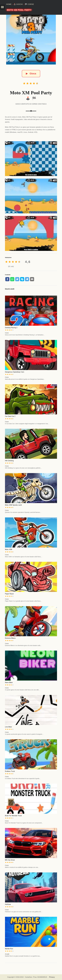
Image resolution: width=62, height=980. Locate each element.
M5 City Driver (10, 860)
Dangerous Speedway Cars (15, 372)
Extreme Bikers (10, 638)
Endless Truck (10, 771)
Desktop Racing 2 (11, 328)
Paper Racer (9, 594)
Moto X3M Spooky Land (13, 505)
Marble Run (9, 949)
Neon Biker (9, 682)
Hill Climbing (9, 461)
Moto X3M (9, 549)
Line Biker (8, 727)
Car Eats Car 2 (10, 416)
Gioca (31, 74)
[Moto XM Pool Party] (31, 40)
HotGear (8, 904)
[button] (2, 7)
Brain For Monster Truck (13, 816)
